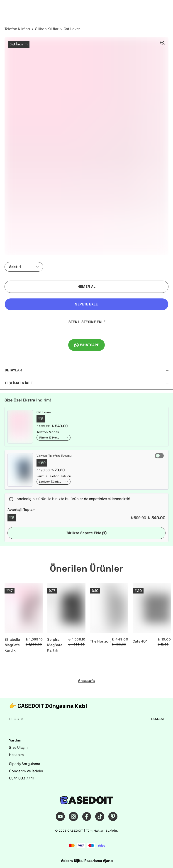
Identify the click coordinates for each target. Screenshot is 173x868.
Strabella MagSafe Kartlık (12, 645)
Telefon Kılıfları (17, 29)
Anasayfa (86, 681)
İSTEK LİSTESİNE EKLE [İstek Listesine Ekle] (87, 322)
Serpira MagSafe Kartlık (55, 645)
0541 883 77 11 (22, 778)
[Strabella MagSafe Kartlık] (24, 608)
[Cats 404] (152, 608)
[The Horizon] (109, 608)
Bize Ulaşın (18, 747)
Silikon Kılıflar (47, 29)
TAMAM (157, 719)
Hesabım (16, 755)
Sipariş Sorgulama (25, 764)
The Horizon (100, 641)
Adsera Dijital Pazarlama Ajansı (87, 861)
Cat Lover (72, 29)
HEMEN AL (86, 287)
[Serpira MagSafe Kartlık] (66, 608)
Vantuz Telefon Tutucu (54, 456)
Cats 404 (140, 641)
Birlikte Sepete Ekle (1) (86, 533)
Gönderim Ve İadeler (26, 771)
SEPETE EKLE (86, 304)
